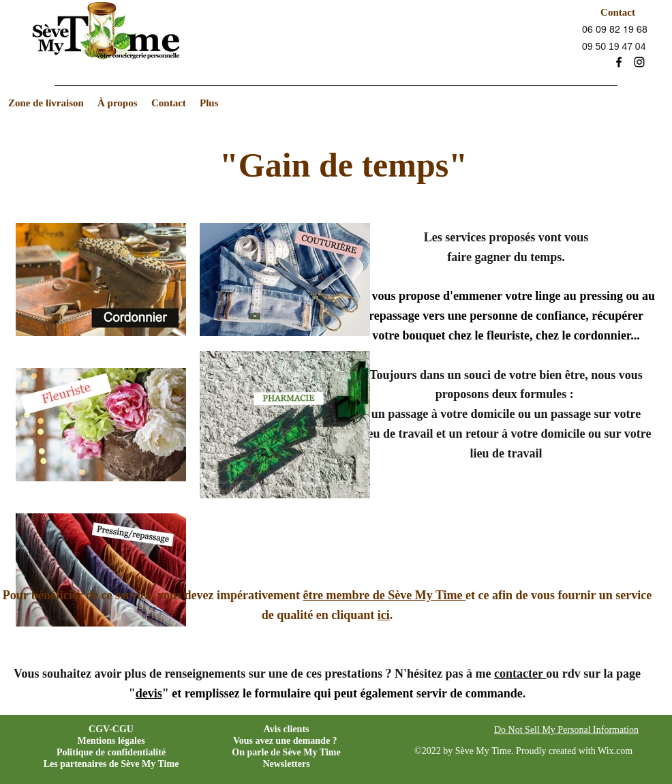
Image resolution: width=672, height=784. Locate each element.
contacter (520, 674)
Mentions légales (111, 741)
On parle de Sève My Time (286, 752)
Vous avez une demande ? (285, 741)
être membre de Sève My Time (384, 595)
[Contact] (618, 12)
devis (149, 693)
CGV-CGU (111, 729)
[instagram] (639, 62)
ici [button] (384, 615)
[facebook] (619, 62)
